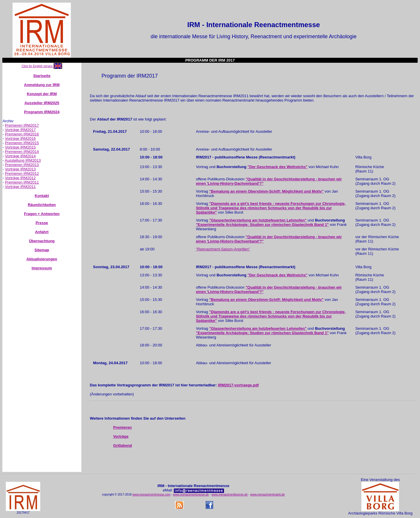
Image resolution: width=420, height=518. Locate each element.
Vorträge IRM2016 (20, 138)
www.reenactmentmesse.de (191, 495)
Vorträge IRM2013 (20, 169)
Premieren (123, 427)
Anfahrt (42, 232)
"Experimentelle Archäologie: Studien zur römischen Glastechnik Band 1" (262, 225)
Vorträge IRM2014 (20, 156)
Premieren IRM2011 (22, 182)
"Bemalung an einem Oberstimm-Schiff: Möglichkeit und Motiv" (266, 191)
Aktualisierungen (42, 259)
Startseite (42, 76)
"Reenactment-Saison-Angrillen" (223, 249)
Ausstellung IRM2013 (23, 160)
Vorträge (121, 436)
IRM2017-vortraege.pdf (238, 385)
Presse (42, 223)
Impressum (42, 268)
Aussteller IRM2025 (42, 103)
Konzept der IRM (42, 94)
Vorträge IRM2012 (20, 178)
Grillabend (123, 445)
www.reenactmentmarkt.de (267, 495)
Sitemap (42, 250)
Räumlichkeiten (42, 205)
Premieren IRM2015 (22, 143)
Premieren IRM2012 (22, 173)
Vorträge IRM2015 (20, 147)
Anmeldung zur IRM (42, 85)
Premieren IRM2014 (22, 152)
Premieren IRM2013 (22, 165)
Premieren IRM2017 (22, 125)
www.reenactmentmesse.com (152, 495)
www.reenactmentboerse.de (230, 495)
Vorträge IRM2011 (20, 187)
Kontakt (42, 196)
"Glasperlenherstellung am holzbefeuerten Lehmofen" (258, 220)
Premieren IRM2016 (22, 134)
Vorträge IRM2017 (20, 130)
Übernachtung (42, 241)
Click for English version (37, 66)
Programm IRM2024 (42, 112)
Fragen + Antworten (42, 214)
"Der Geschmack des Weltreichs (277, 167)
